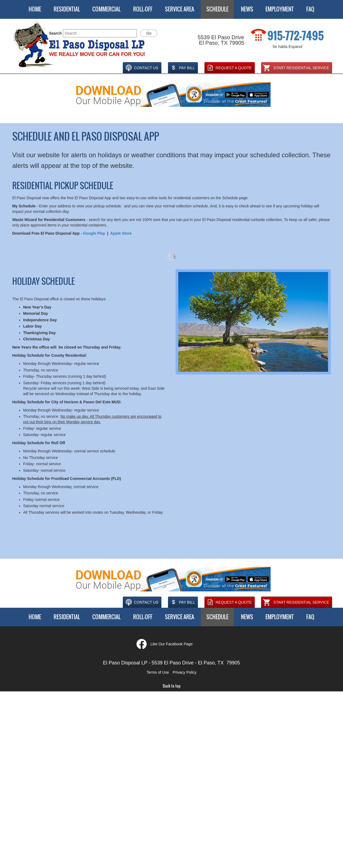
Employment (280, 9)
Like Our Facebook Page (172, 644)
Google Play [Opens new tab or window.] (94, 233)
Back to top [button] (172, 686)
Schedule (217, 9)
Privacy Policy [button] (185, 672)
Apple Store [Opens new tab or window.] (121, 233)
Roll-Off (143, 9)
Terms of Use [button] (158, 672)
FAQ (310, 9)
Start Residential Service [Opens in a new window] (296, 68)
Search (55, 33)
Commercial (106, 9)
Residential (67, 9)
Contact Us (141, 68)
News (247, 9)
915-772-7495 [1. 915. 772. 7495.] (296, 36)
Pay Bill (182, 68)
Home (35, 9)
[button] (80, 45)
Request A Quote (229, 68)
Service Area (180, 9)
